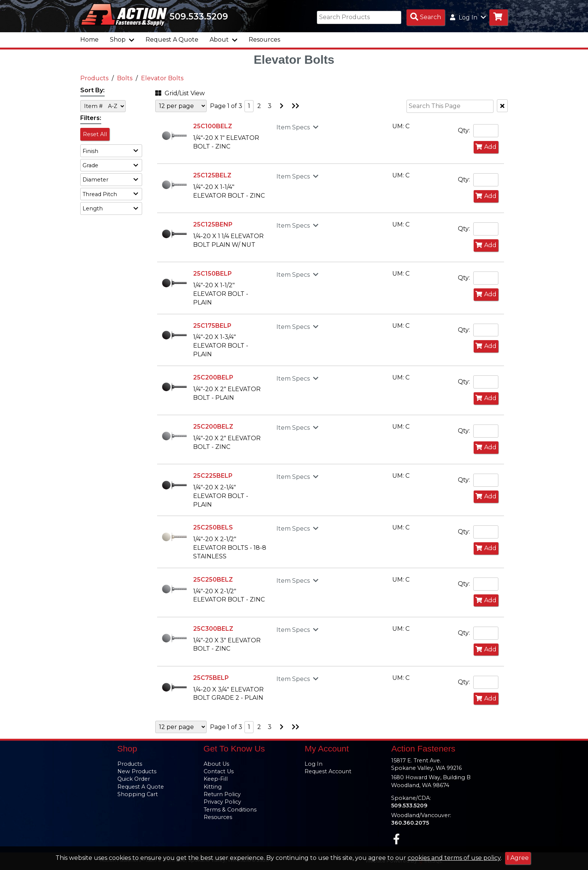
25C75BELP (211, 678)
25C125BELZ (212, 175)
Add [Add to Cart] (486, 147)
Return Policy (222, 794)
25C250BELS (213, 527)
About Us (216, 764)
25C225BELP (213, 476)
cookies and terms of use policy (454, 858)
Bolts (125, 78)
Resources (264, 40)
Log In (313, 764)
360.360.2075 (410, 823)
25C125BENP (213, 224)
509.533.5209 (199, 16)
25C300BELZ (213, 629)
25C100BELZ (213, 126)
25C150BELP (212, 274)
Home (89, 40)
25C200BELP (213, 377)
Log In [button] (468, 17)
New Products (137, 771)
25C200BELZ (213, 427)
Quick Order (134, 779)
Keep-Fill (216, 779)
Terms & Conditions (230, 810)
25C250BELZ (213, 580)
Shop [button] (122, 40)
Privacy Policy (222, 802)
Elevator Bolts (162, 78)
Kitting (213, 787)
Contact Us (219, 771)
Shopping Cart (138, 794)
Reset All (95, 134)
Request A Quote (172, 40)
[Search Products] (426, 17)
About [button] (223, 40)
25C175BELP (212, 326)
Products (94, 78)
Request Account (328, 771)
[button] (111, 151)
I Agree (518, 858)
